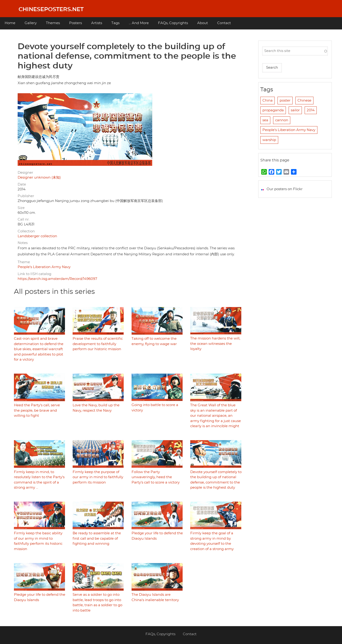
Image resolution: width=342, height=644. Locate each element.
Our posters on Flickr (285, 189)
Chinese (304, 101)
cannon (282, 120)
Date (22, 184)
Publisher (26, 196)
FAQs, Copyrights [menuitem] (173, 23)
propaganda (273, 110)
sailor (295, 110)
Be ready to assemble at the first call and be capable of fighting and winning (97, 538)
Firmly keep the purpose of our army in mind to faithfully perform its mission (98, 477)
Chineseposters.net (51, 10)
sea (265, 120)
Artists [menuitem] (97, 23)
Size (21, 208)
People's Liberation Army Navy (44, 267)
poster (285, 101)
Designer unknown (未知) (39, 178)
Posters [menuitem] (76, 23)
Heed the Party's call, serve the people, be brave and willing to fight (37, 410)
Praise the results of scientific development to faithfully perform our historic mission (98, 344)
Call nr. (24, 219)
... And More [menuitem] (139, 23)
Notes (23, 243)
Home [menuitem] (10, 23)
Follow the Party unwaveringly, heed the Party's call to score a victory (156, 477)
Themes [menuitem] (53, 23)
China (268, 101)
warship (269, 140)
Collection (26, 231)
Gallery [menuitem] (31, 23)
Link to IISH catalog (34, 274)
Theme (24, 262)
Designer (25, 173)
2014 (311, 110)
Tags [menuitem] (115, 23)
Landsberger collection (37, 236)
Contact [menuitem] (224, 23)
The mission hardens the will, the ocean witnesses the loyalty (215, 344)
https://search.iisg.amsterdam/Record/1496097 (57, 279)
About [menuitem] (203, 23)
